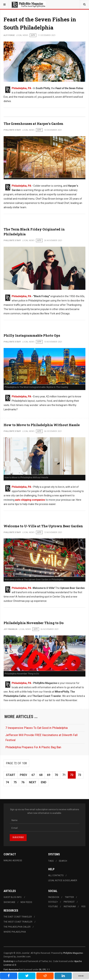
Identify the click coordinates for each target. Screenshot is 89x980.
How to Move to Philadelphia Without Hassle (42, 425)
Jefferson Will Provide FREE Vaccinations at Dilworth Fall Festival (41, 737)
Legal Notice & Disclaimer (63, 880)
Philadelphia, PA (21, 88)
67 (33, 775)
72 (72, 775)
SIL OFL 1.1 (44, 970)
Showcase (9, 902)
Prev (23, 775)
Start (11, 775)
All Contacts (56, 875)
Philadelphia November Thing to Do (34, 623)
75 (15, 782)
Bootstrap (8, 961)
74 (7, 782)
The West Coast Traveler (18, 922)
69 (49, 775)
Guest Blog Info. (13, 897)
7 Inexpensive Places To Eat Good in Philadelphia (36, 728)
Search (63, 861)
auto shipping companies (30, 500)
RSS (83, 907)
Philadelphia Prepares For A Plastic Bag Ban (33, 747)
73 (79, 775)
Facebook (54, 897)
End (44, 782)
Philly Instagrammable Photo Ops (32, 335)
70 (56, 775)
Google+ (53, 902)
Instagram (70, 907)
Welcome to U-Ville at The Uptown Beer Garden (43, 526)
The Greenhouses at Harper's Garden (33, 124)
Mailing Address (13, 861)
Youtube (53, 907)
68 (41, 775)
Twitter (69, 897)
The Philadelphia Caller (17, 927)
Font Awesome (11, 970)
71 (64, 775)
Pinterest (69, 902)
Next (33, 782)
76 (23, 782)
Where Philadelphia (15, 932)
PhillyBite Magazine (73, 953)
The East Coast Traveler (18, 917)
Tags (51, 861)
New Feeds (26, 902)
